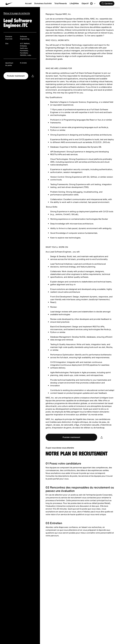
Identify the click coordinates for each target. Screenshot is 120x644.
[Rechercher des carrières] (107, 4)
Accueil (28, 3)
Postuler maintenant (16, 76)
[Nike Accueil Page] (15, 4)
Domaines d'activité (43, 3)
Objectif (85, 3)
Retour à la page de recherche (17, 13)
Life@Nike (74, 3)
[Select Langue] (93, 4)
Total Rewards (61, 3)
